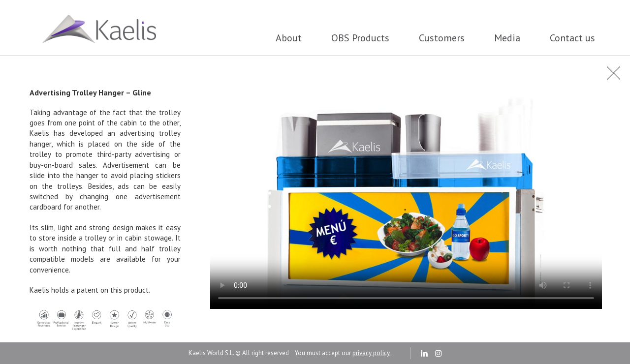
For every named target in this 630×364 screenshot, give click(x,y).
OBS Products (360, 38)
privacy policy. (372, 353)
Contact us (572, 38)
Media (507, 38)
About (289, 38)
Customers (442, 38)
